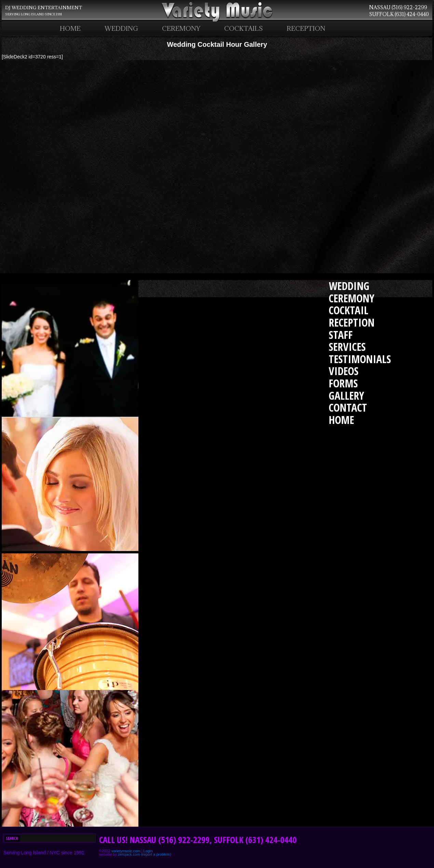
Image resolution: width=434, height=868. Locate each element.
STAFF (341, 335)
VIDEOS (344, 371)
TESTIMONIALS (360, 359)
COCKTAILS (243, 28)
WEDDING (121, 28)
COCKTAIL (349, 310)
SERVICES (347, 347)
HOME (70, 28)
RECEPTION (306, 28)
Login (148, 851)
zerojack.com (129, 854)
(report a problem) (156, 854)
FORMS (343, 383)
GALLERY (347, 395)
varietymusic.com (126, 851)
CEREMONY (181, 28)
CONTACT (348, 407)
